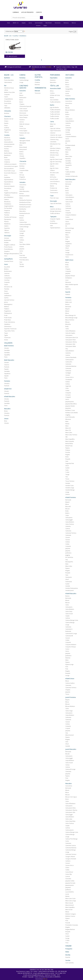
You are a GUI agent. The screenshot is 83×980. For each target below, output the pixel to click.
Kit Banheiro (54, 223)
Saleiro (6, 226)
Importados (54, 78)
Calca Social (69, 202)
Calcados (22, 138)
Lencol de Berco (55, 181)
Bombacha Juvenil (25, 207)
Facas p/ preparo (9, 186)
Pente (21, 126)
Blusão (68, 108)
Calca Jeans (69, 119)
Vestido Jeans (70, 590)
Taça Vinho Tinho (9, 331)
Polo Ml (68, 923)
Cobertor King (54, 139)
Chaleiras (7, 162)
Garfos (6, 298)
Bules (6, 157)
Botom (21, 218)
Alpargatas (23, 143)
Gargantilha (69, 89)
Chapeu (22, 104)
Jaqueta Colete (70, 881)
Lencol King (53, 184)
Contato (39, 12)
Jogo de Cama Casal (56, 159)
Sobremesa (8, 326)
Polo (67, 239)
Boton (21, 102)
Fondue (6, 293)
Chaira (6, 121)
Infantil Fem (8, 389)
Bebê (52, 126)
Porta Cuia (23, 128)
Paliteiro (7, 309)
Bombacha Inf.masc (25, 205)
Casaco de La (69, 377)
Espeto (6, 123)
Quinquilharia (8, 259)
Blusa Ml (68, 506)
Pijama (67, 237)
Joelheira (68, 890)
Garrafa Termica (9, 300)
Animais (7, 238)
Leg (66, 559)
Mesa (52, 207)
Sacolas (68, 960)
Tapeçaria (53, 217)
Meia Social (69, 910)
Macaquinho (69, 562)
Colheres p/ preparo (10, 164)
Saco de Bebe (54, 100)
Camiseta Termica (71, 533)
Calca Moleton (70, 197)
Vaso (6, 256)
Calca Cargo (69, 711)
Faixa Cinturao (24, 115)
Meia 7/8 (68, 430)
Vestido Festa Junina (72, 588)
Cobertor (53, 133)
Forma (6, 191)
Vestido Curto (70, 485)
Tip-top (22, 264)
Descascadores (9, 168)
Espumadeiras (9, 182)
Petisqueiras (8, 313)
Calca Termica (70, 524)
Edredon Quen (54, 155)
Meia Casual (69, 903)
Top (67, 477)
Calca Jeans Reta (70, 808)
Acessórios (23, 164)
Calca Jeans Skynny (71, 810)
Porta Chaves (8, 247)
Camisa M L (69, 362)
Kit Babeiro (69, 278)
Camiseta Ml (69, 636)
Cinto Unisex (23, 109)
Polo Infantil (23, 258)
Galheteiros (8, 296)
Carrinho (16, 12)
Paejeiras (7, 210)
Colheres (7, 276)
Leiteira (6, 199)
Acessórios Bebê (55, 88)
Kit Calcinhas (69, 557)
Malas (67, 952)
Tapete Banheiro (55, 228)
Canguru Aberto (70, 856)
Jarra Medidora (9, 197)
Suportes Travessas (10, 329)
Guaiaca (22, 120)
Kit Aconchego (70, 228)
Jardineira (68, 553)
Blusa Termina (70, 320)
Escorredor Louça (9, 171)
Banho (52, 105)
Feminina (22, 78)
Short (67, 167)
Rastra (21, 135)
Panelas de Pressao (10, 217)
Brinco (67, 85)
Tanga (67, 474)
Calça (67, 515)
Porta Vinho (8, 103)
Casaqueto (69, 379)
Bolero (67, 114)
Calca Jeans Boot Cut (72, 337)
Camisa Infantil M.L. (25, 224)
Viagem (45, 26)
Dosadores (8, 101)
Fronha (52, 157)
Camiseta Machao (71, 366)
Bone (67, 82)
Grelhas (7, 128)
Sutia (67, 470)
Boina (21, 100)
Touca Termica (70, 481)
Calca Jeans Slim (70, 344)
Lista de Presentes (27, 12)
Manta (52, 97)
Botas (6, 411)
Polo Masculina (24, 260)
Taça (6, 106)
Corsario (68, 395)
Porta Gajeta (23, 131)
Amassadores (8, 142)
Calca (67, 117)
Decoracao (23, 113)
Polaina (68, 450)
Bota (6, 421)
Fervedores (8, 188)
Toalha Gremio (55, 116)
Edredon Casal (54, 151)
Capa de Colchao (55, 128)
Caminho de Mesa (56, 209)
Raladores (7, 224)
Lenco (21, 251)
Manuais (37, 91)
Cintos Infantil (24, 111)
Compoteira (8, 278)
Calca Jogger (69, 520)
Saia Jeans (69, 577)
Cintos (21, 238)
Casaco (68, 132)
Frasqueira (69, 949)
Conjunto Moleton (71, 136)
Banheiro (7, 78)
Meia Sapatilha (70, 439)
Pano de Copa (54, 198)
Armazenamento (9, 144)
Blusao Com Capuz (71, 797)
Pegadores (8, 130)
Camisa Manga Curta (72, 620)
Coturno (7, 365)
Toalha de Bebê (55, 112)
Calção (67, 616)
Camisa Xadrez (70, 683)
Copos (6, 97)
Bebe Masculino (24, 191)
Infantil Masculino (10, 396)
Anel (21, 93)
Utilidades (7, 108)
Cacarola (7, 160)
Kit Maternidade (70, 145)
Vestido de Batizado (72, 176)
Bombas (7, 113)
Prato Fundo (8, 318)
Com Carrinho (70, 963)
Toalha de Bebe (70, 172)
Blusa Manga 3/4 (70, 315)
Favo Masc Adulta (25, 244)
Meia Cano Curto (70, 898)
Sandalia (7, 350)
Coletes (22, 240)
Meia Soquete (70, 441)
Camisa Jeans (70, 360)
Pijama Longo (69, 664)
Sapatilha (7, 355)
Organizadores (9, 206)
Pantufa (7, 367)
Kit (66, 143)
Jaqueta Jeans (70, 402)
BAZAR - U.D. (16, 23)
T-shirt (67, 472)
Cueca (67, 217)
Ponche (68, 452)
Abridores (7, 138)
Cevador (22, 168)
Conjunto (7, 94)
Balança (7, 151)
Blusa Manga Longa (71, 318)
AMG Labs (45, 979)
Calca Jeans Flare (71, 340)
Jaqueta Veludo (70, 406)
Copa (52, 196)
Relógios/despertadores (12, 254)
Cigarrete (68, 386)
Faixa (21, 242)
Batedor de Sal (9, 119)
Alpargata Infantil (25, 141)
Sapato (6, 376)
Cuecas (68, 876)
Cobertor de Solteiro (56, 137)
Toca (67, 943)
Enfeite (6, 242)
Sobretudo (69, 582)
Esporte (68, 292)
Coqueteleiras (8, 99)
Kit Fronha (53, 177)
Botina (21, 152)
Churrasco (7, 116)
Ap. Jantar (7, 267)
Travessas (7, 337)
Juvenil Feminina (71, 697)
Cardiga (68, 130)
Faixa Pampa (23, 117)
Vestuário (38, 26)
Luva (67, 280)
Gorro (67, 139)
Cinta (67, 388)
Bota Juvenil (23, 149)
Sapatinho (69, 165)
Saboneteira (8, 82)
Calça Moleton (70, 121)
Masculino (7, 409)
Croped (68, 728)
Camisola (68, 371)
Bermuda (68, 184)
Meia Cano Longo (71, 901)
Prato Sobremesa (10, 322)
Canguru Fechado (71, 859)
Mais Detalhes (13, 56)
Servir (6, 264)
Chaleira (37, 82)
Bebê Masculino (9, 360)
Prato (6, 315)
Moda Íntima (69, 444)
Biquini (67, 309)
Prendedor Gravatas (72, 925)
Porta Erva (23, 179)
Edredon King (54, 153)
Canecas (7, 273)
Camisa (30, 23)
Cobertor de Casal (56, 135)
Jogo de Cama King (56, 162)
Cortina (52, 93)
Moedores (7, 202)
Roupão (68, 459)
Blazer (67, 311)
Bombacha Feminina (26, 200)
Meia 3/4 (68, 428)
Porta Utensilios (9, 80)
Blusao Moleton (70, 110)
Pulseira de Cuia (24, 133)
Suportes (7, 228)
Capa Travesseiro (55, 131)
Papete (6, 369)
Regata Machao (70, 929)
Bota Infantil (23, 147)
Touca (67, 479)
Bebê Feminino (9, 346)
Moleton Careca (70, 916)
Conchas (7, 280)
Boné (67, 191)
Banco (21, 95)
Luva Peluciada (70, 417)
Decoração (8, 236)
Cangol (22, 233)
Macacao (68, 150)
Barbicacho (23, 97)
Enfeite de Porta (55, 95)
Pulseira (68, 96)
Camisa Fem (23, 222)
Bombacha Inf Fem (25, 202)
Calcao (67, 765)
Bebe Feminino (70, 99)
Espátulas (7, 177)
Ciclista (68, 382)
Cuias (21, 173)
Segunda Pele (70, 463)
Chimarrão (8, 111)
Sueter (67, 250)
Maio (67, 152)
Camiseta (68, 128)
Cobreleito (53, 142)
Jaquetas (68, 408)
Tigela (6, 335)
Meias (67, 912)
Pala (21, 253)
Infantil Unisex (70, 679)
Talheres (7, 233)
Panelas (7, 215)
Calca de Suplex (70, 333)
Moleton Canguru (71, 914)
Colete (67, 390)
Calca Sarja (69, 199)
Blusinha (68, 324)
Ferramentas (58, 23)
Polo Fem (22, 255)
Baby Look (69, 302)
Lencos (22, 122)
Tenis (6, 357)
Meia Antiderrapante (72, 284)
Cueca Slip (69, 874)
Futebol (68, 294)
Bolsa (52, 91)
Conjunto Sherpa (71, 647)
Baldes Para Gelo (9, 92)
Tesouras (38, 93)
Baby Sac (53, 124)
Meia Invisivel (70, 735)
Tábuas (6, 132)
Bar (5, 85)
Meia (67, 154)
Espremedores (9, 180)
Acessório (23, 91)
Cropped (68, 397)
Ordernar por (10, 31)
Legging (68, 148)
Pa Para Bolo (8, 208)
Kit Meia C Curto (70, 410)
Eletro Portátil (49, 23)
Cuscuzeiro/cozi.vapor (11, 166)
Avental (22, 189)
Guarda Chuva (9, 261)
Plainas (6, 222)
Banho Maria (8, 153)
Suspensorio (69, 255)
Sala (51, 226)
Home (8, 23)
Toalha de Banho (55, 102)
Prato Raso (8, 320)
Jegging (68, 555)
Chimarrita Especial (25, 106)
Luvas (67, 93)
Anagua (22, 187)
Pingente (22, 177)
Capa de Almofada (56, 203)
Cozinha (15, 36)
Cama (52, 122)
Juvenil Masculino (71, 749)
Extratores (7, 184)
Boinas (22, 193)
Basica (67, 304)
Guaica (22, 247)
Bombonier (8, 240)
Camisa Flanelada (71, 357)
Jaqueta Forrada (70, 883)
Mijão (67, 287)
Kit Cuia (22, 175)
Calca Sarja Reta (70, 821)
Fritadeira (7, 195)
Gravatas (68, 879)
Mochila (68, 955)
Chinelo (6, 348)
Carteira (68, 861)
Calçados (24, 23)
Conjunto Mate (24, 170)
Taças (6, 333)
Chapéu (22, 235)
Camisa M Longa (70, 769)
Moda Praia (69, 446)
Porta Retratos (9, 249)
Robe (67, 457)
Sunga (67, 252)
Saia (21, 262)
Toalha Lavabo (55, 118)
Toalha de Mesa (55, 213)
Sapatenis (7, 374)
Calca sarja (69, 819)
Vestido (22, 266)
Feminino (7, 381)
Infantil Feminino (71, 497)
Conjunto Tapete (55, 219)
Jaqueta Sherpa (70, 276)
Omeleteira (23, 36)
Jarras (6, 302)
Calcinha (68, 123)
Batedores (7, 155)
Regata (68, 241)
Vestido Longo (70, 488)
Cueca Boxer (69, 219)
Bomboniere (8, 271)
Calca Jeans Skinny (71, 342)
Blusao (68, 322)
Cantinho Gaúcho (39, 23)
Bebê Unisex (69, 260)
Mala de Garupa (24, 124)
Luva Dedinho (70, 892)
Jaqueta (22, 249)
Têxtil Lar (74, 23)
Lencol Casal (54, 179)
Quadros (7, 251)
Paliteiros (7, 213)
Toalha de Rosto (55, 114)
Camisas (68, 206)
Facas (6, 125)
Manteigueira (8, 304)
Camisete (22, 231)
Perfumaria (66, 23)
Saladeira (7, 324)
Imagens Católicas (10, 245)
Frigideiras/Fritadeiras (11, 193)
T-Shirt (67, 940)
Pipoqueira (8, 219)
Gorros (68, 91)
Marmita (37, 85)
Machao (68, 233)
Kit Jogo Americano (56, 211)
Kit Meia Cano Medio (72, 413)
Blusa (67, 106)
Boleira (6, 269)
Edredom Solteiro (55, 148)
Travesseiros (54, 192)
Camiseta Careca (71, 845)
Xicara (6, 340)
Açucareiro (7, 140)
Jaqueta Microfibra (71, 404)
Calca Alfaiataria (70, 331)
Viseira (68, 494)
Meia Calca (69, 156)
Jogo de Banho (54, 107)
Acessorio (68, 300)
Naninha (68, 159)
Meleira (6, 307)
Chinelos (7, 383)
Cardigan (68, 373)
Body (67, 112)
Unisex (6, 419)
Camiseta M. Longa (71, 633)
